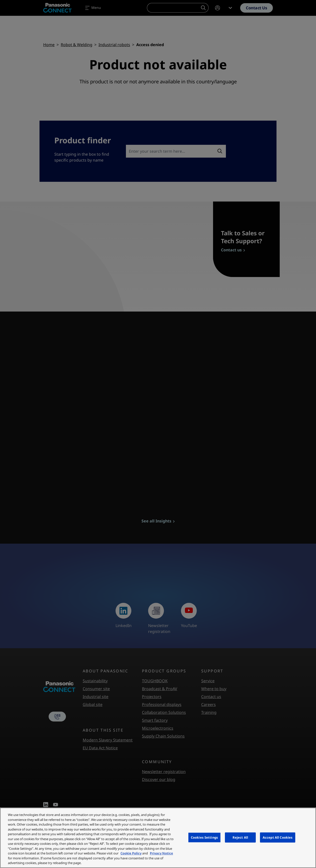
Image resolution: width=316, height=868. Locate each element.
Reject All (240, 837)
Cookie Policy (131, 853)
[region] (158, 838)
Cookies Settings (204, 837)
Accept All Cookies (278, 837)
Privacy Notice (161, 853)
